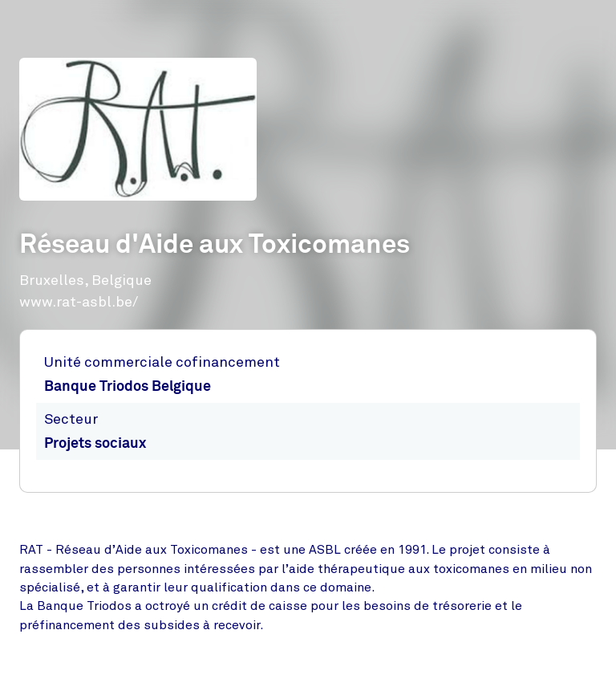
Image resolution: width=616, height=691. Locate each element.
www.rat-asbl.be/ (79, 302)
